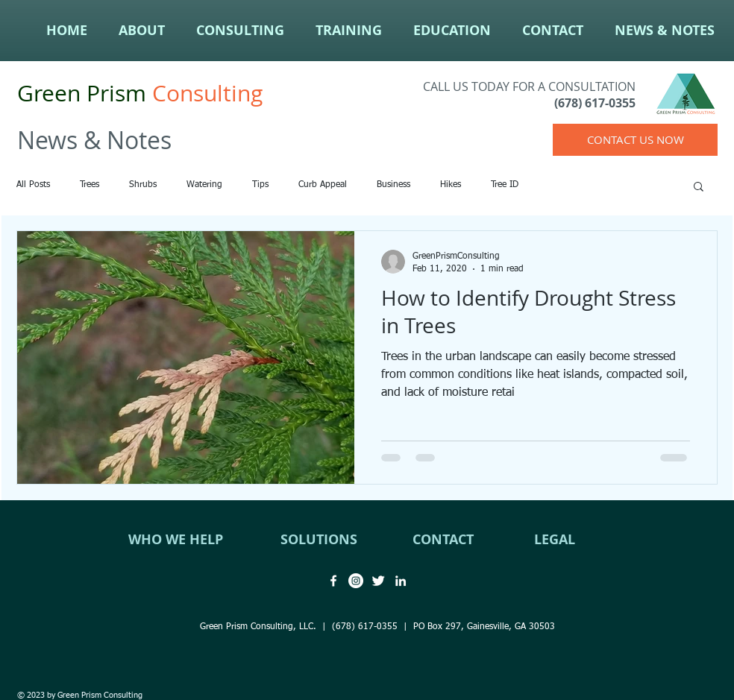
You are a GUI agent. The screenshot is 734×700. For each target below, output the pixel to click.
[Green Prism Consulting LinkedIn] (401, 581)
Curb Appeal (323, 185)
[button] (699, 187)
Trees (90, 185)
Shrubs (143, 185)
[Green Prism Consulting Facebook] (333, 581)
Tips (260, 185)
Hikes (451, 185)
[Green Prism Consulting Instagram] (356, 581)
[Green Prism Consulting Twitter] (378, 581)
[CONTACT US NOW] (635, 140)
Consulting (204, 93)
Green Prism (82, 93)
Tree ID (505, 185)
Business (393, 185)
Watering (204, 185)
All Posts (33, 185)
